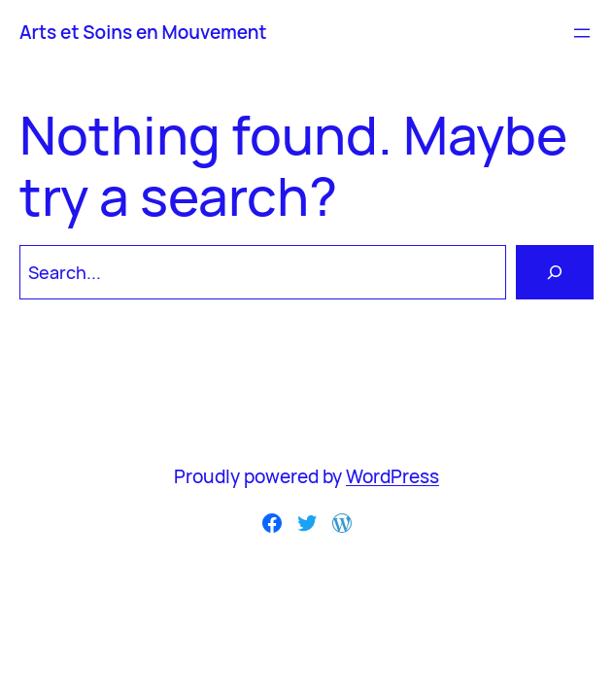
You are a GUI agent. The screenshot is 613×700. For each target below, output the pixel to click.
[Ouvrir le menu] (582, 33)
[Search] (555, 272)
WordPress (392, 476)
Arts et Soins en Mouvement (143, 32)
